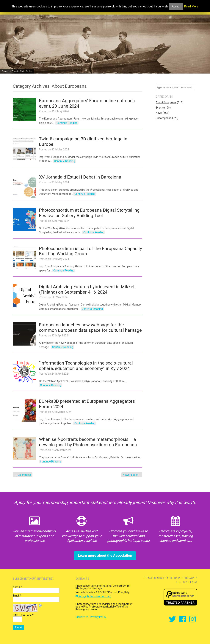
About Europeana (166, 102)
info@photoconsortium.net (93, 596)
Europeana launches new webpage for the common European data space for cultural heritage (90, 328)
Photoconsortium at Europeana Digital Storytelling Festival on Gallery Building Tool (89, 213)
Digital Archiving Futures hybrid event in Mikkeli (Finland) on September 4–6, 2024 (87, 289)
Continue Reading (67, 123)
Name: (17, 587)
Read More (191, 7)
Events (160, 108)
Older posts (23, 475)
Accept (176, 7)
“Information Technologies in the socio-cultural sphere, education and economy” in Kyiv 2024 (86, 366)
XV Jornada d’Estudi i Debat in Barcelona (80, 177)
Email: (17, 596)
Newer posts (132, 475)
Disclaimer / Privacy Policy (91, 617)
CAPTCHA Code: (23, 615)
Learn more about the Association (105, 556)
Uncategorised (164, 118)
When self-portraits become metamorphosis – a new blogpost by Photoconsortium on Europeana (88, 442)
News (159, 113)
